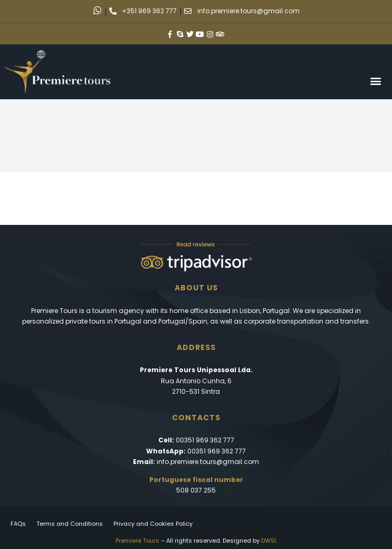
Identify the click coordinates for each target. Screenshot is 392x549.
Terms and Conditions (70, 524)
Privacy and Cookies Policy (153, 524)
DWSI (269, 541)
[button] (375, 81)
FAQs (18, 524)
